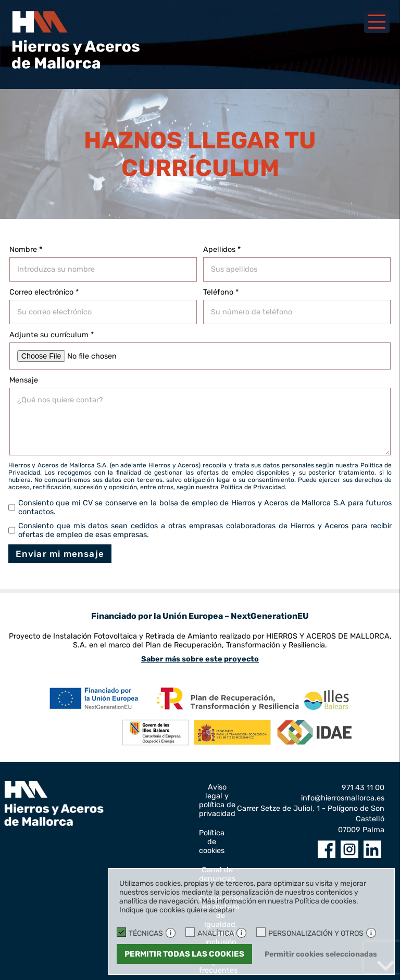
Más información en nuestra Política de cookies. (280, 901)
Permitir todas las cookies (184, 954)
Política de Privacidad (253, 487)
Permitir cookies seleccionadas (321, 954)
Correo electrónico (44, 292)
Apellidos (222, 250)
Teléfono (221, 292)
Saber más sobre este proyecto (200, 659)
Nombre (26, 250)
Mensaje (24, 380)
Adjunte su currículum (52, 335)
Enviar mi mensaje (60, 554)
